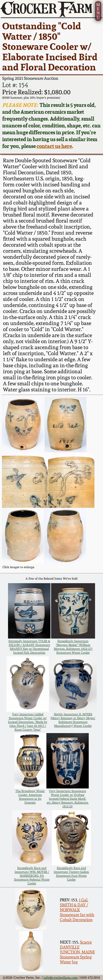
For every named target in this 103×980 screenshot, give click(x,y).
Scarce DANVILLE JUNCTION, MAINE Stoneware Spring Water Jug (77, 952)
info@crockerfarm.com (61, 978)
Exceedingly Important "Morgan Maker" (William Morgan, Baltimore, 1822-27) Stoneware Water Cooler (73, 647)
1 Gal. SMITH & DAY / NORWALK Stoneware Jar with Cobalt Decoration (77, 910)
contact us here (54, 146)
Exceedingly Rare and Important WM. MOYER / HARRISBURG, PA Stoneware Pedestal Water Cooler (32, 876)
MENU (98, 11)
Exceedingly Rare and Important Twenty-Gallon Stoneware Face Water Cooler (71, 874)
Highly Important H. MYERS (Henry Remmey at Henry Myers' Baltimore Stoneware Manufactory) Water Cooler (73, 720)
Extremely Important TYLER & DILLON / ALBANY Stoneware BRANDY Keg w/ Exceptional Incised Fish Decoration (29, 647)
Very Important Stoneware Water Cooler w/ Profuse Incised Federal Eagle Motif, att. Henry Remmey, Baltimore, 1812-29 (68, 799)
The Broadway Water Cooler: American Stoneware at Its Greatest (30, 797)
